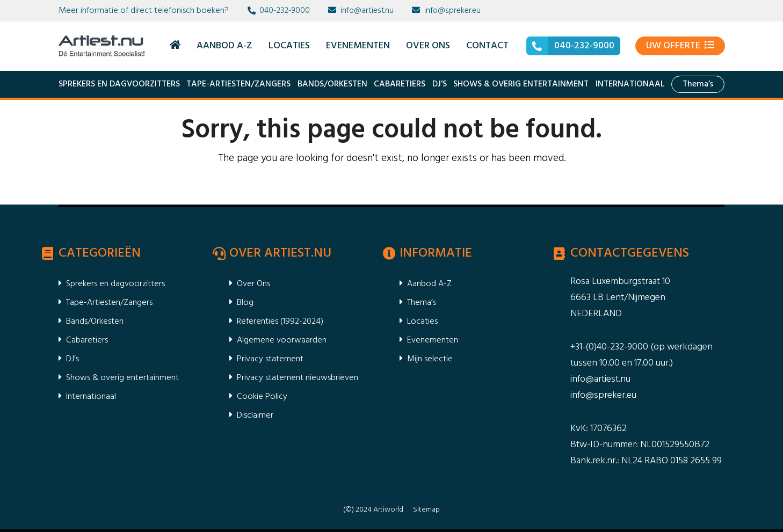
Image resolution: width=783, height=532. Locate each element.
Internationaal (630, 84)
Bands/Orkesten (332, 84)
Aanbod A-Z (429, 284)
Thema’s (698, 84)
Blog (245, 303)
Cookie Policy (262, 397)
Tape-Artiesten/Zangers (238, 84)
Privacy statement (270, 359)
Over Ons (253, 284)
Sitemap (426, 510)
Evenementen (433, 340)
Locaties (422, 322)
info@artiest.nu (367, 11)
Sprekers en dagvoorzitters (119, 84)
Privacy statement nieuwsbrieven (298, 378)
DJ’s (440, 84)
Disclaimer (255, 416)
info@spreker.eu (452, 11)
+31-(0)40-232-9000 (609, 347)
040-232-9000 (285, 11)
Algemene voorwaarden (282, 340)
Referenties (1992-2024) (280, 322)
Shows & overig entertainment (521, 84)
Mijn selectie (430, 359)
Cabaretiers (400, 84)
